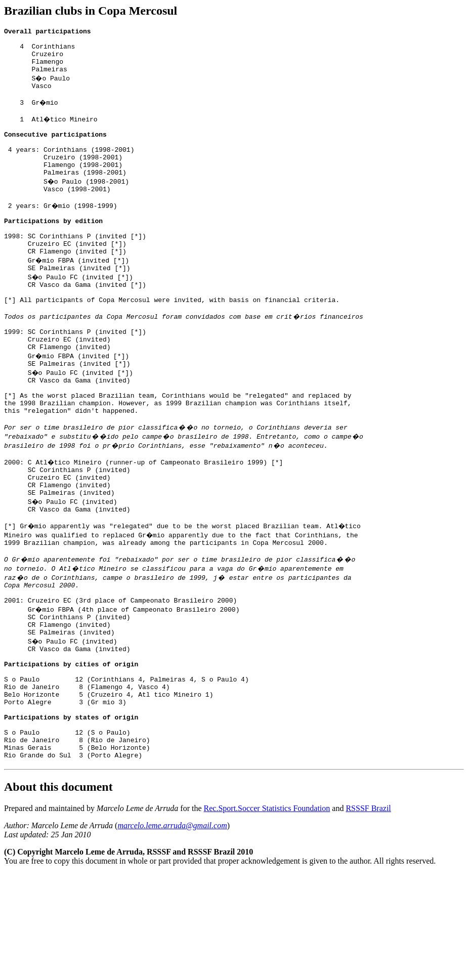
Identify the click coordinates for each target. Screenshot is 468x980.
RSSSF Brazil (368, 914)
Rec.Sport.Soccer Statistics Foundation (267, 914)
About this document (58, 893)
